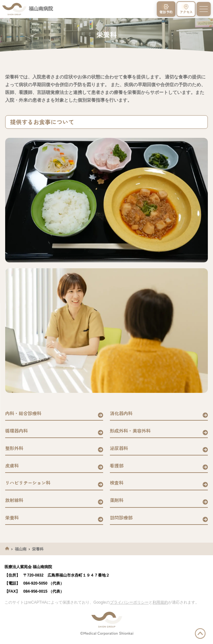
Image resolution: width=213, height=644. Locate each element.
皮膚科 (12, 465)
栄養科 (12, 517)
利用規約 (160, 602)
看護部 (117, 465)
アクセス (186, 9)
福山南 (21, 549)
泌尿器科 (119, 448)
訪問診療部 (121, 517)
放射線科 (14, 500)
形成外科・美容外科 (130, 431)
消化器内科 (121, 413)
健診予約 (166, 9)
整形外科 (14, 448)
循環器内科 (16, 431)
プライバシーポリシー (129, 602)
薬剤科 (117, 500)
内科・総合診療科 (23, 413)
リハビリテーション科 (28, 483)
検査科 (117, 483)
